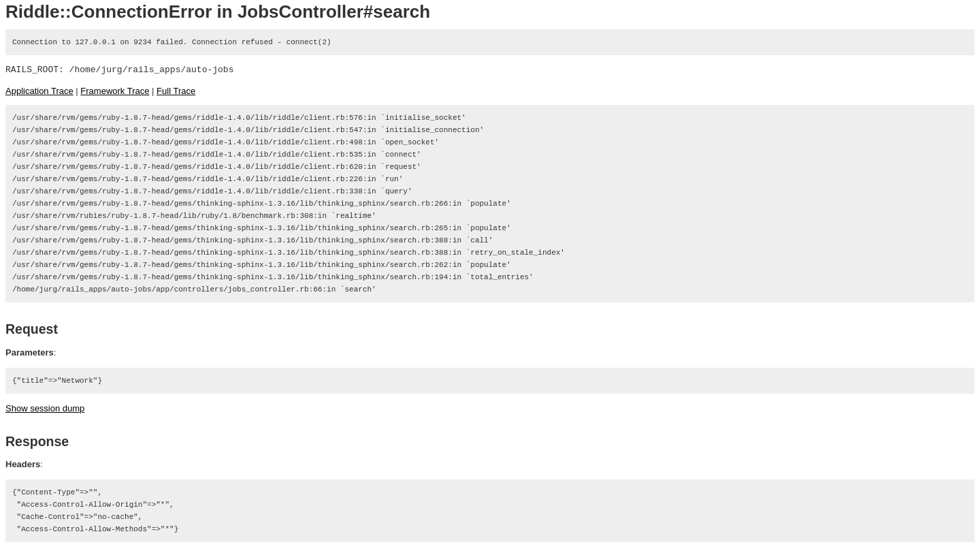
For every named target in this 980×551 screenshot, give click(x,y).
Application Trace (39, 91)
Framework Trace (115, 91)
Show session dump (45, 408)
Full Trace (176, 91)
